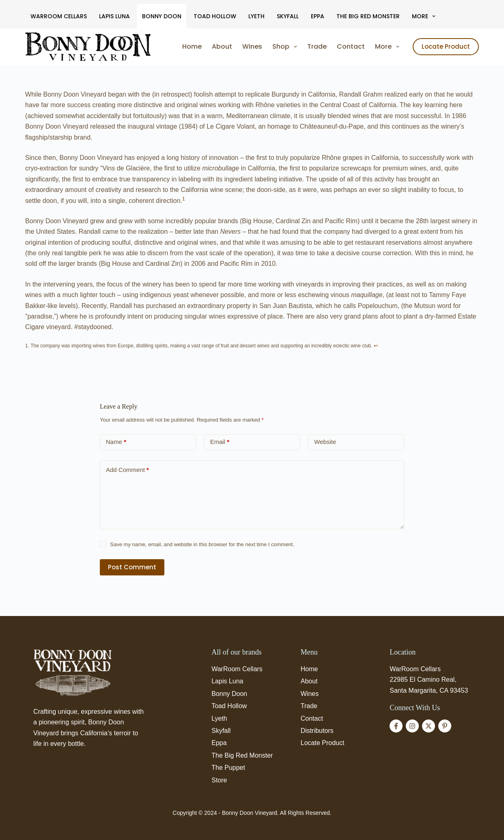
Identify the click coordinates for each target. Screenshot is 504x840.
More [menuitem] (425, 16)
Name (116, 442)
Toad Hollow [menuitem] (215, 16)
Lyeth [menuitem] (256, 16)
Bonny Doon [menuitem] (162, 16)
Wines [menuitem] (252, 46)
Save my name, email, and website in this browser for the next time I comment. (202, 544)
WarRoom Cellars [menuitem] (59, 16)
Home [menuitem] (192, 46)
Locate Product (446, 46)
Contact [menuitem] (351, 46)
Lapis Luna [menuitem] (114, 16)
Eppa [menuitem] (318, 16)
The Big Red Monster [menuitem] (368, 16)
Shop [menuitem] (286, 47)
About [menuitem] (222, 46)
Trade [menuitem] (317, 46)
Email (220, 442)
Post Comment (132, 567)
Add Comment (127, 470)
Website (325, 442)
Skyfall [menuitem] (288, 16)
